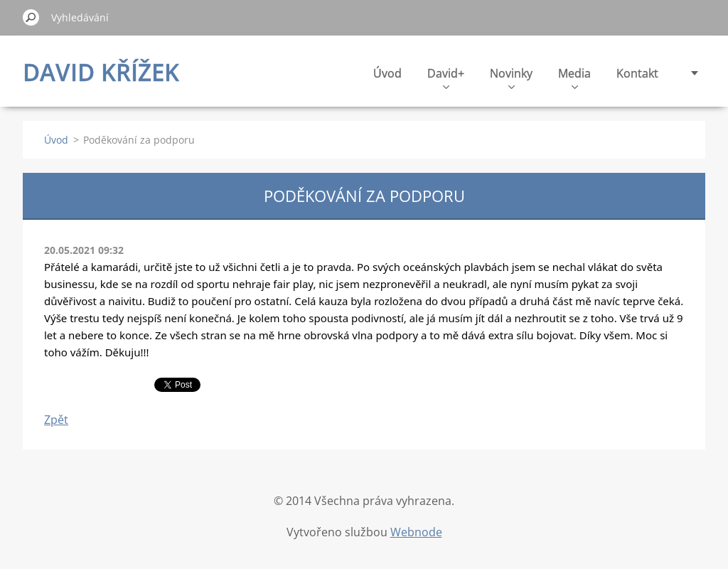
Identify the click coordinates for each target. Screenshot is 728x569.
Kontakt (637, 73)
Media (574, 77)
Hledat (31, 17)
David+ (446, 77)
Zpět (56, 420)
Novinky (511, 77)
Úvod (387, 73)
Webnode (416, 532)
